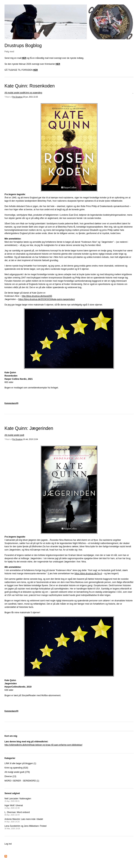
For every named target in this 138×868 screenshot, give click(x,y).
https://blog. (80, 574)
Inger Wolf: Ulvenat (14, 807)
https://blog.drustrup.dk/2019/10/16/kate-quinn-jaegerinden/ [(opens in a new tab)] (47, 299)
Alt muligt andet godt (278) (17, 772)
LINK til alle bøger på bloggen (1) (20, 763)
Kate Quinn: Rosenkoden (30, 86)
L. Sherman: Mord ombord (17, 813)
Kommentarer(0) (11, 403)
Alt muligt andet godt (14, 93)
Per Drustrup (18, 97)
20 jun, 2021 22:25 (30, 97)
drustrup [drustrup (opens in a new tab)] (90, 574)
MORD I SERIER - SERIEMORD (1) (22, 781)
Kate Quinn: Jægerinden (29, 428)
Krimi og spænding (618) (16, 768)
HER (24, 58)
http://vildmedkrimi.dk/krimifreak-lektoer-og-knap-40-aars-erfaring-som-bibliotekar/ (43, 745)
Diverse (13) (10, 776)
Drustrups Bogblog (23, 45)
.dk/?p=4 (98, 574)
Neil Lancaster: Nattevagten (18, 800)
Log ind (8, 844)
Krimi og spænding (33, 93)
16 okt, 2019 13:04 (30, 439)
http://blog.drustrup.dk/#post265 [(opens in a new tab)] (37, 296)
